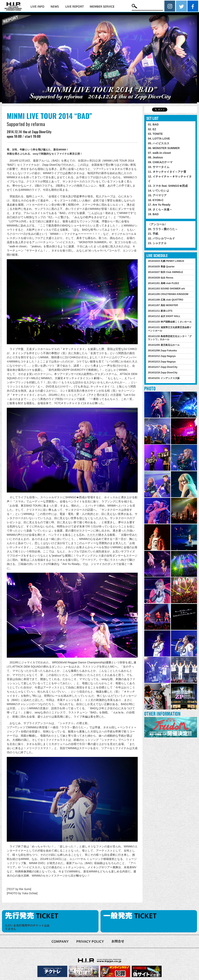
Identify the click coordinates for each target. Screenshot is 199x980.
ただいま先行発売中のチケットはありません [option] (27, 927)
